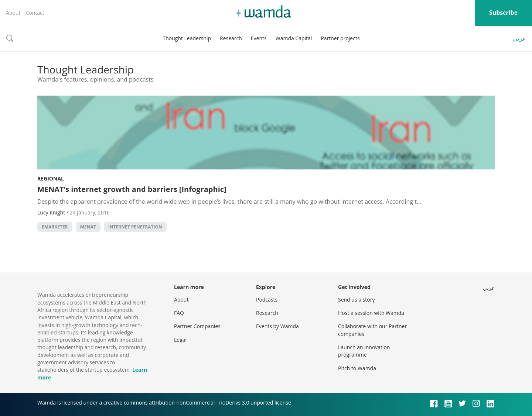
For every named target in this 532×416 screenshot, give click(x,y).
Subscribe (503, 13)
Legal (180, 340)
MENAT (88, 227)
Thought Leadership (187, 38)
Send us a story (356, 300)
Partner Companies (197, 326)
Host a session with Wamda (371, 313)
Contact (35, 13)
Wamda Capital (294, 38)
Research (231, 38)
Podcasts (267, 300)
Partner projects (340, 38)
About (13, 13)
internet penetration (135, 227)
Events (259, 38)
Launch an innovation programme (364, 351)
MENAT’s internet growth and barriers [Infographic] (132, 189)
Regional (51, 178)
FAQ (179, 313)
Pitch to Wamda (357, 368)
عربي (519, 38)
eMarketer (55, 227)
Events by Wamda (277, 326)
